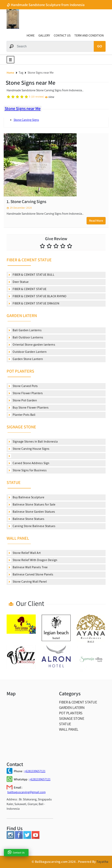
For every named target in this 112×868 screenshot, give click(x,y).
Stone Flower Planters (25, 393)
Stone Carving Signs (26, 120)
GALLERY (44, 35)
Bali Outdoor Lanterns (26, 337)
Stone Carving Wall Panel (27, 582)
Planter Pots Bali (22, 415)
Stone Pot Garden (23, 400)
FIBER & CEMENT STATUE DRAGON (34, 303)
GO (100, 46)
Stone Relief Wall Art (24, 553)
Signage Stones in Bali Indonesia (33, 441)
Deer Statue (18, 282)
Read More (96, 221)
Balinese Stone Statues (26, 519)
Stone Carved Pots (23, 386)
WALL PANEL (18, 538)
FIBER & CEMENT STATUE (29, 260)
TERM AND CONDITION (89, 35)
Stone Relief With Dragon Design (33, 560)
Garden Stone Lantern (26, 359)
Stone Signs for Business (27, 470)
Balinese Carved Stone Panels (31, 574)
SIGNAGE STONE (21, 427)
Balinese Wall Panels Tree (28, 567)
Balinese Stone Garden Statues (32, 512)
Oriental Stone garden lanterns (32, 345)
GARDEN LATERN (22, 315)
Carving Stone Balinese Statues (32, 526)
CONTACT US (62, 35)
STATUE (14, 482)
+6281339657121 (35, 771)
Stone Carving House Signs (29, 449)
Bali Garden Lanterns (25, 330)
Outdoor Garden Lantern (27, 352)
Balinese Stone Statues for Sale (32, 504)
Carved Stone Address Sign (29, 463)
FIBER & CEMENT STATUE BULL (31, 275)
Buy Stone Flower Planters (28, 407)
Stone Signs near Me (23, 108)
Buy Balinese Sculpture (26, 497)
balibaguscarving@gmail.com (26, 792)
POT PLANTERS (20, 371)
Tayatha (102, 862)
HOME (31, 35)
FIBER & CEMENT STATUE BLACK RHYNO (37, 296)
